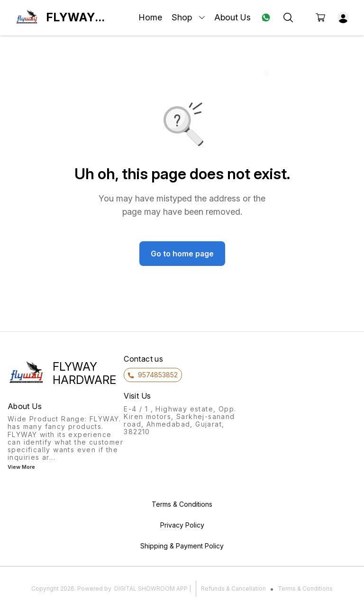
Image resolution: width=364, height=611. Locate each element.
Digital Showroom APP (151, 588)
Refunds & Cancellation (233, 588)
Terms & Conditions (305, 588)
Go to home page (182, 254)
